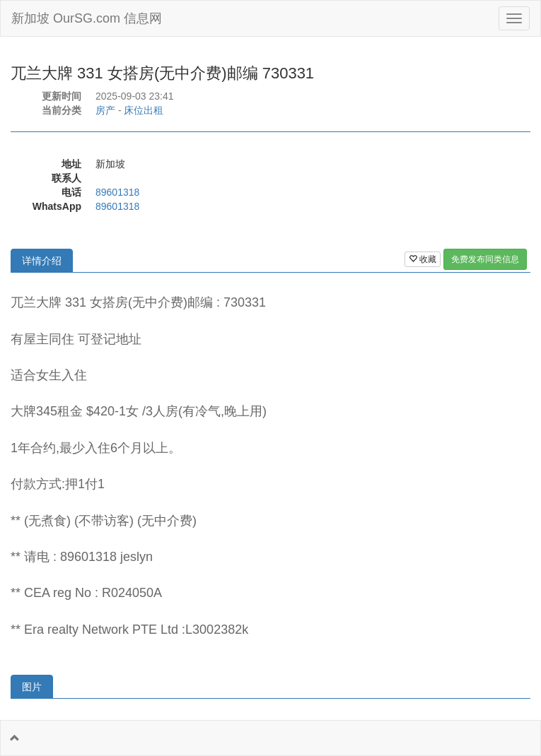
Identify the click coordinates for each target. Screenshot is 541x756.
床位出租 (144, 110)
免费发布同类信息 (485, 259)
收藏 (423, 259)
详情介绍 (42, 261)
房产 (105, 110)
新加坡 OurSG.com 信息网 (87, 18)
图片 (32, 687)
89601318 (117, 192)
